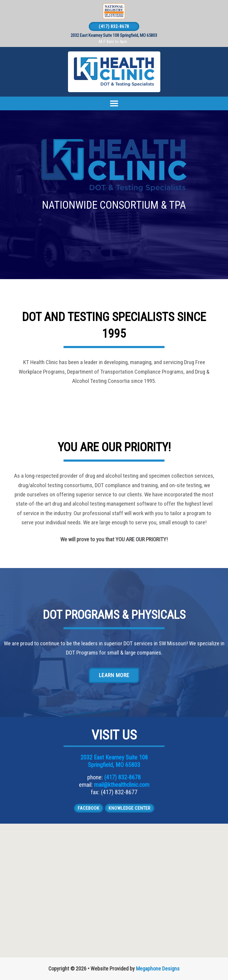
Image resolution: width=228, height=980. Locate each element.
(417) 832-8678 (114, 26)
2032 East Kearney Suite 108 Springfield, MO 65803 (114, 36)
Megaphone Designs (158, 969)
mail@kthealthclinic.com (122, 785)
